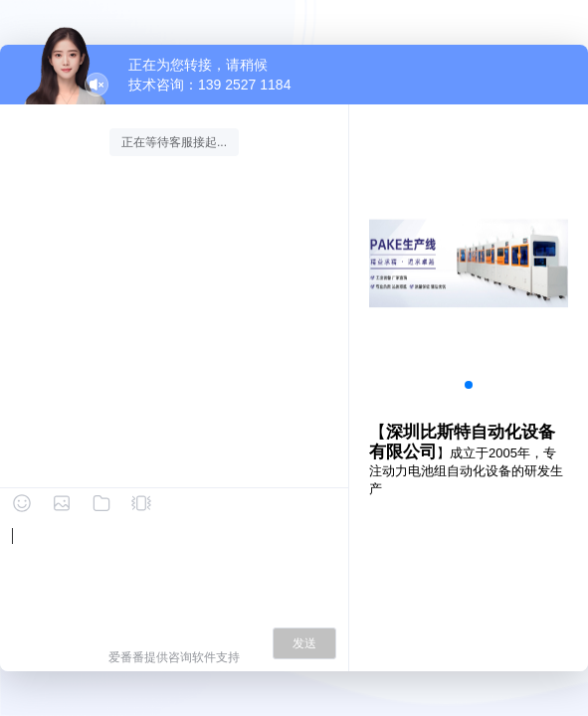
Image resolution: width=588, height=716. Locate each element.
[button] (469, 385)
